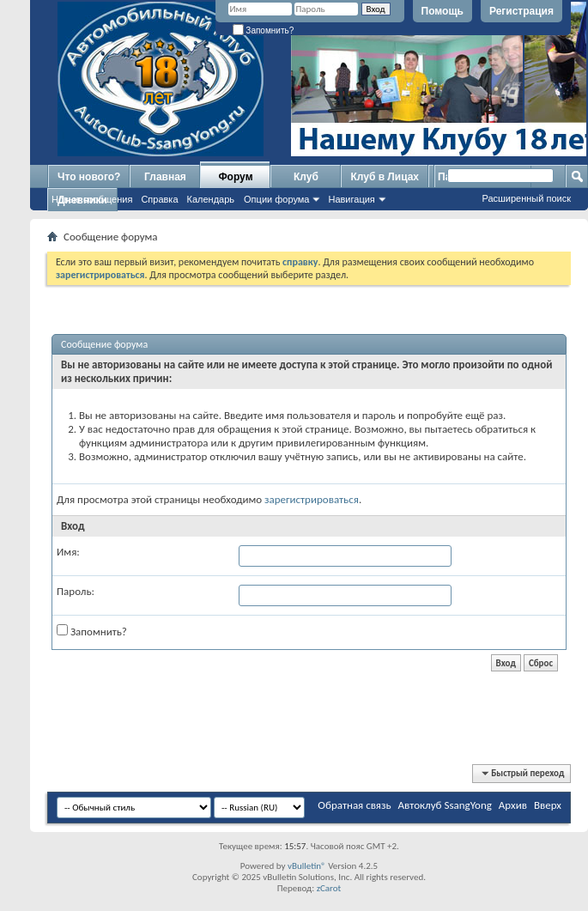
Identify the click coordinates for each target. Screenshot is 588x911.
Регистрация (521, 11)
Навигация (351, 199)
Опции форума (276, 199)
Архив (513, 805)
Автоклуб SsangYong (445, 805)
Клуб (306, 177)
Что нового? (89, 177)
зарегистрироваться (312, 499)
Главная (165, 177)
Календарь (211, 199)
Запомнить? (264, 30)
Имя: (68, 552)
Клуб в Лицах (385, 177)
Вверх (548, 805)
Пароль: (76, 591)
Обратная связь (354, 805)
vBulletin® (307, 866)
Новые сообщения (92, 199)
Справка (159, 199)
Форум (235, 177)
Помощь (443, 11)
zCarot (329, 888)
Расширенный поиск (526, 198)
